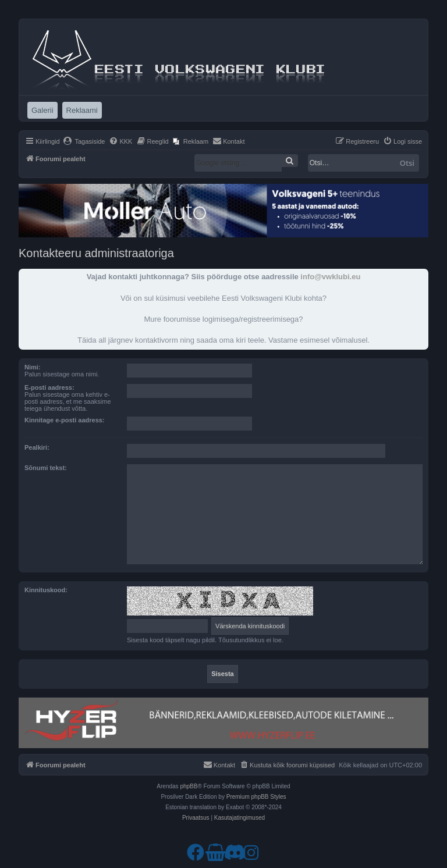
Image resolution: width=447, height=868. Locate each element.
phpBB (189, 786)
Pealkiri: (37, 447)
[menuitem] (84, 141)
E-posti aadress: (49, 387)
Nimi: (33, 367)
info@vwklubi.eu (330, 277)
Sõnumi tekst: (46, 468)
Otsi (407, 163)
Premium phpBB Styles (256, 797)
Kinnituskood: (46, 590)
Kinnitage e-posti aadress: (65, 420)
